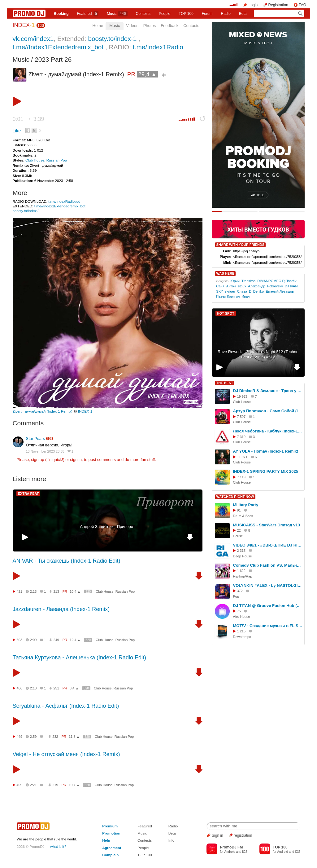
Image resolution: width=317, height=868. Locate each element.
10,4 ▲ (75, 591)
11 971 (242, 457)
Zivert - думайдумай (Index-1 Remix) (43, 411)
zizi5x (242, 286)
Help (106, 840)
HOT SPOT (226, 313)
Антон (231, 286)
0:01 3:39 (28, 119)
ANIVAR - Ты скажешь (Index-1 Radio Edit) (67, 561)
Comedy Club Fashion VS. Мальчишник (268, 565)
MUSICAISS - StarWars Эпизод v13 (267, 525)
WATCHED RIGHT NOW (235, 497)
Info (172, 840)
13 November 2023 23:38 (45, 451)
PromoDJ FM (231, 847)
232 (55, 737)
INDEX (24, 25)
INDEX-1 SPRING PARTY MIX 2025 (266, 471)
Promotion (111, 833)
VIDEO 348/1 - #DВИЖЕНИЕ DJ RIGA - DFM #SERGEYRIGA (268, 545)
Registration (278, 5)
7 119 (241, 477)
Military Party (246, 505)
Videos (132, 26)
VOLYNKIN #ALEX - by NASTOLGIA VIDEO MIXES (268, 585)
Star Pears (35, 438)
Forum (207, 14)
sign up (37, 460)
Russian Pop (57, 160)
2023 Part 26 (53, 59)
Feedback (169, 26)
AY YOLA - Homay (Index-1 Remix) (266, 451)
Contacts (191, 26)
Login (253, 5)
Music (117, 14)
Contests (145, 840)
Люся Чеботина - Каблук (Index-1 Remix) (268, 431)
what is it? (58, 846)
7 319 (241, 437)
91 (239, 510)
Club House (35, 160)
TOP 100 (186, 14)
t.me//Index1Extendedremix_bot (58, 47)
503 (20, 640)
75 (239, 611)
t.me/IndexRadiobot (64, 201)
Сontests (143, 14)
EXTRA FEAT (28, 494)
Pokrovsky (275, 286)
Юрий (235, 281)
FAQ (302, 5)
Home (98, 26)
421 (20, 591)
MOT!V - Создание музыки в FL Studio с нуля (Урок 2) (268, 626)
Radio (226, 14)
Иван (245, 296)
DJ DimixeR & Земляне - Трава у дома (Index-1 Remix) (268, 391)
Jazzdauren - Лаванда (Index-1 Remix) (61, 609)
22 (239, 530)
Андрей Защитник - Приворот (107, 527)
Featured (88, 14)
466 (20, 688)
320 (88, 592)
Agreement (112, 848)
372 (240, 591)
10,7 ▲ (74, 785)
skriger (230, 291)
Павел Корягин (228, 296)
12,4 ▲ (75, 640)
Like (17, 131)
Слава (242, 291)
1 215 (241, 631)
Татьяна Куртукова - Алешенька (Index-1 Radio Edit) (80, 658)
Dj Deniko (256, 291)
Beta (243, 14)
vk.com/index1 (33, 39)
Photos (150, 26)
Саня (220, 286)
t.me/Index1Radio (158, 47)
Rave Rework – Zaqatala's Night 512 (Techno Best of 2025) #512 (258, 354)
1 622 (241, 571)
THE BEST (225, 383)
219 (55, 785)
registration (243, 835)
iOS (245, 852)
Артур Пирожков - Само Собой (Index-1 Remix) (268, 411)
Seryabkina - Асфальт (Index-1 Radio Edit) (66, 706)
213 (56, 591)
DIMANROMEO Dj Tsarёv (277, 281)
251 (56, 688)
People (165, 14)
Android (230, 852)
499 (20, 785)
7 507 (241, 417)
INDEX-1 (85, 411)
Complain (110, 855)
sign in (76, 460)
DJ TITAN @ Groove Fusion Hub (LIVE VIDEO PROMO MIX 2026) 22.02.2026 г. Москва (268, 606)
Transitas (248, 281)
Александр (256, 286)
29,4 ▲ (147, 74)
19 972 (242, 396)
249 (56, 640)
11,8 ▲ (74, 737)
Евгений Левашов (280, 291)
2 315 (241, 551)
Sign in (217, 835)
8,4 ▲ (74, 688)
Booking (61, 14)
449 (20, 737)
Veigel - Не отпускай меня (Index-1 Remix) (66, 754)
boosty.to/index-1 (112, 39)
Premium (110, 826)
